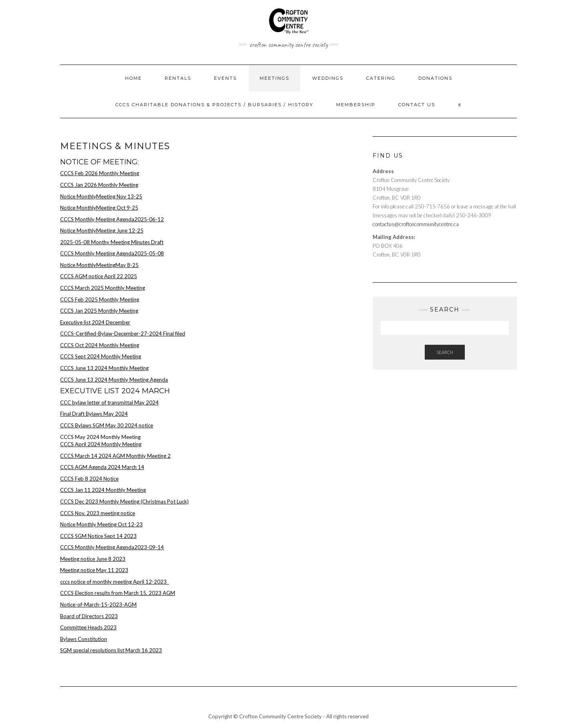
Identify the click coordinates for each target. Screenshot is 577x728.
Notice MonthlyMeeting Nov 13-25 (101, 196)
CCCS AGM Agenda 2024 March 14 (102, 467)
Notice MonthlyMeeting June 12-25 (102, 231)
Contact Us (417, 105)
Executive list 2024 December (95, 322)
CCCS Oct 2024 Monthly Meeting (100, 345)
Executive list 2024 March (115, 391)
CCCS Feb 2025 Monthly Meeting (100, 299)
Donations (435, 78)
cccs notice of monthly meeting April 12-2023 (115, 582)
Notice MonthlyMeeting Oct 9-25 (99, 208)
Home (133, 78)
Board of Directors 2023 (89, 616)
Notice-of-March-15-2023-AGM (98, 605)
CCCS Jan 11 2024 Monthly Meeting (103, 490)
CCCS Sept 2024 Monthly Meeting (101, 356)
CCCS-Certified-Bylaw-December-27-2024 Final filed (123, 334)
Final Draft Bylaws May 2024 (94, 414)
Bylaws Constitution (84, 639)
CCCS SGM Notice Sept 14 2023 (98, 536)
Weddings (328, 78)
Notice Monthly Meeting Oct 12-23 (101, 524)
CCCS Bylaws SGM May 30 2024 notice (107, 425)
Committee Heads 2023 (88, 627)
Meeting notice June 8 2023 (93, 559)
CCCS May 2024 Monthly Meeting (100, 437)
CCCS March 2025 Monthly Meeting (103, 288)
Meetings (274, 78)
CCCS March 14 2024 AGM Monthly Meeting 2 (115, 456)
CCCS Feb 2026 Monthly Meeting (100, 173)
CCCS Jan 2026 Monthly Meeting (99, 185)
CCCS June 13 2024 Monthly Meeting (104, 368)
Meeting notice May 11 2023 (94, 570)
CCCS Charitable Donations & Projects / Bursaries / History (214, 105)
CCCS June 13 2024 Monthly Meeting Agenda (114, 380)
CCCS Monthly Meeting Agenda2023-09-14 (112, 547)
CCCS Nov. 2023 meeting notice (98, 513)
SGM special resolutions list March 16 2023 (111, 650)
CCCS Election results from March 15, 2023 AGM (118, 593)
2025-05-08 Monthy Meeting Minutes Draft (112, 242)
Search (445, 352)
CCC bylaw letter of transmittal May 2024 (109, 402)
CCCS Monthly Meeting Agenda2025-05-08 (112, 253)
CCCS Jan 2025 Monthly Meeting (99, 311)
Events (225, 78)
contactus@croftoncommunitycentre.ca (416, 224)
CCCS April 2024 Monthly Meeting (101, 444)
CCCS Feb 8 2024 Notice (89, 479)
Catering (381, 78)
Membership (356, 105)
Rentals (178, 78)
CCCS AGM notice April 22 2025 (99, 276)
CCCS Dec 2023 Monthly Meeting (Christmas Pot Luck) (124, 502)
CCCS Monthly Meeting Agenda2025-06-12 (112, 219)
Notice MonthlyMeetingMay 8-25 (99, 265)
